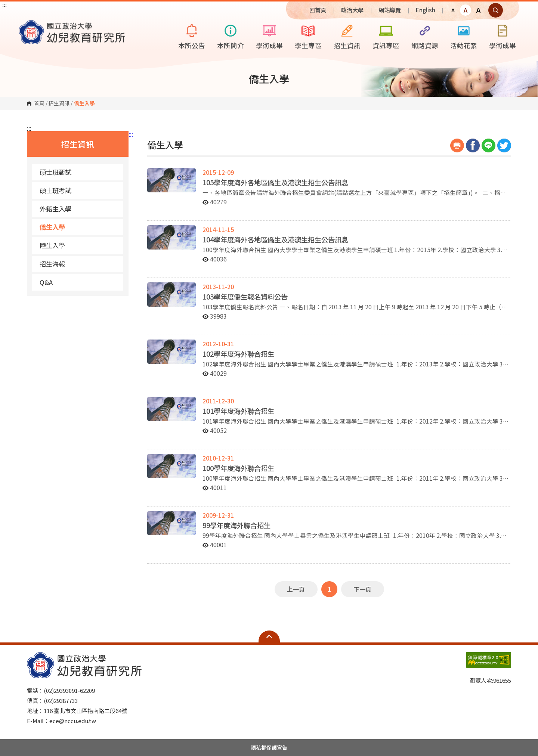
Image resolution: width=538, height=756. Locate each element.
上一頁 (296, 589)
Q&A (46, 282)
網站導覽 (390, 10)
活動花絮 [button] (464, 36)
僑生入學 (52, 227)
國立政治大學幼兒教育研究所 (26, 26)
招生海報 (52, 264)
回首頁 (318, 10)
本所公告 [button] (192, 36)
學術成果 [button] (269, 36)
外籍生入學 (55, 209)
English (426, 10)
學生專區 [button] (308, 36)
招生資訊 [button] (347, 36)
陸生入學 (52, 245)
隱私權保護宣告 (269, 747)
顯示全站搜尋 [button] (496, 10)
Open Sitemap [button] (269, 636)
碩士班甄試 (55, 172)
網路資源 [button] (425, 36)
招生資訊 (59, 103)
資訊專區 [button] (386, 36)
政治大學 (352, 10)
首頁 (39, 103)
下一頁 (362, 589)
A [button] (453, 10)
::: (4, 4)
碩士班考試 (55, 190)
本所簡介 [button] (231, 36)
